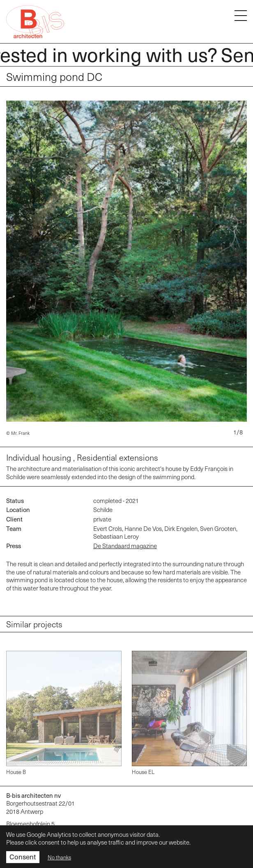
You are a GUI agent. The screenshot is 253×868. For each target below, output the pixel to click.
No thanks (59, 857)
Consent (23, 857)
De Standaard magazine (125, 546)
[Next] (244, 267)
